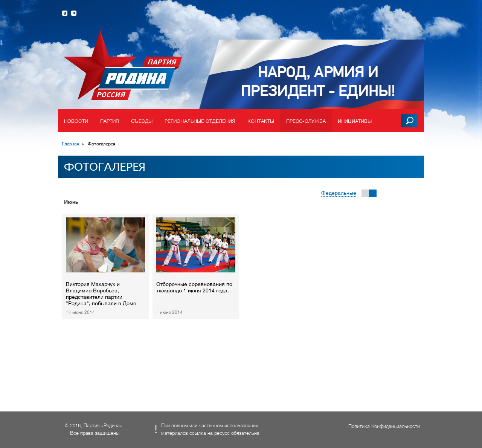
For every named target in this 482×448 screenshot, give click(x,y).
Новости (76, 121)
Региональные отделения (200, 121)
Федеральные (339, 193)
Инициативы (355, 121)
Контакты (261, 121)
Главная (70, 144)
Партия (110, 121)
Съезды (142, 121)
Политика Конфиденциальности (384, 426)
